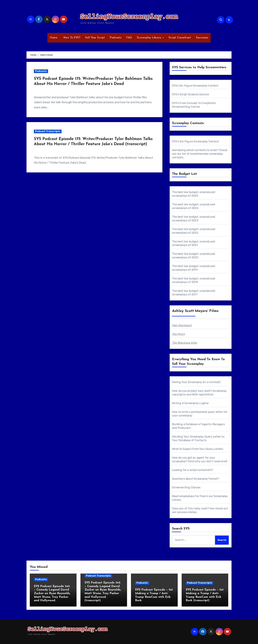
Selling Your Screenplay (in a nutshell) (196, 382)
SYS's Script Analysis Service (190, 94)
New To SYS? (71, 38)
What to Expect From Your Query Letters (198, 449)
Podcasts (116, 38)
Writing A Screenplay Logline (190, 403)
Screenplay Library (150, 38)
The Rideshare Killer (185, 343)
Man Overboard (182, 325)
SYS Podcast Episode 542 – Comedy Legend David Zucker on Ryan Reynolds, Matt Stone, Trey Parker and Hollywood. (52, 593)
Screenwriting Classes (186, 487)
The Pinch (178, 334)
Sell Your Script (95, 38)
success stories (187, 512)
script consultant (200, 470)
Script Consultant (180, 38)
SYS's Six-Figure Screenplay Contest (195, 141)
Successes (202, 38)
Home (54, 38)
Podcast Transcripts (48, 131)
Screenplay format (206, 479)
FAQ (129, 38)
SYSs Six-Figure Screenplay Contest (195, 86)
